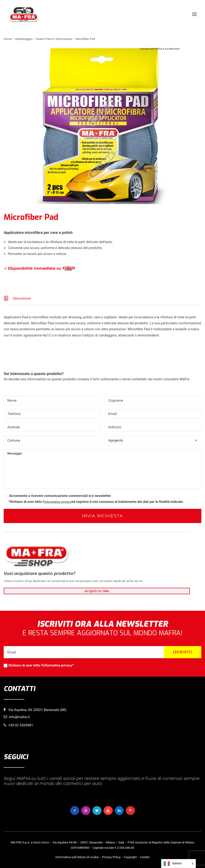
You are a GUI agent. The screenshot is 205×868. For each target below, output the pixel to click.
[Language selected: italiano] (178, 864)
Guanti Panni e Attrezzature (54, 39)
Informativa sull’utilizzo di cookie (77, 857)
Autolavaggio (24, 39)
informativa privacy (58, 502)
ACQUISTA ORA (97, 591)
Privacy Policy (111, 857)
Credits (145, 857)
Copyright (130, 857)
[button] (194, 14)
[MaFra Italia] (24, 14)
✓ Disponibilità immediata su (39, 269)
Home (8, 39)
